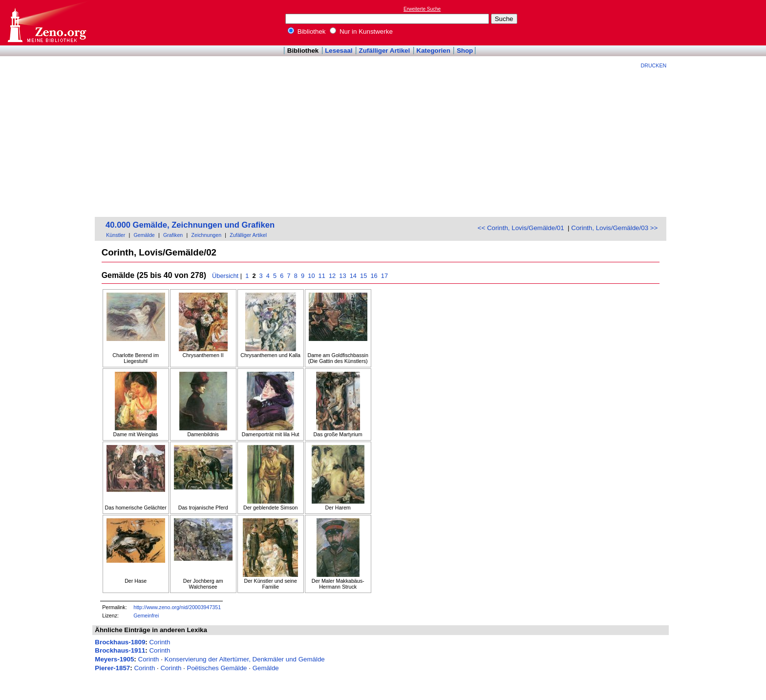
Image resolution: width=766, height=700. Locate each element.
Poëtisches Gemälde (217, 668)
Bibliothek (307, 32)
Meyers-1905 (114, 659)
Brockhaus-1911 (120, 650)
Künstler (116, 235)
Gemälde (144, 235)
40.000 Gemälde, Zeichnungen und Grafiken (190, 225)
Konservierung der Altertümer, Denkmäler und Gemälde (245, 659)
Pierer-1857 (112, 668)
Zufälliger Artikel (385, 51)
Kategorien (433, 51)
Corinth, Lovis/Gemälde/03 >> (614, 228)
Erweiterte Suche (422, 9)
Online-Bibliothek (46, 23)
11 (322, 276)
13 (343, 276)
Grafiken (173, 235)
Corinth (160, 642)
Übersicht (225, 276)
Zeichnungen (206, 235)
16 (374, 276)
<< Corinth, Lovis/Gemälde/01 (521, 228)
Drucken (654, 65)
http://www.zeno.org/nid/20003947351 (177, 607)
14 (353, 276)
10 (311, 276)
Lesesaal (339, 51)
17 (384, 276)
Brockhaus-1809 (120, 642)
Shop (465, 51)
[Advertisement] (381, 142)
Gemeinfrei (146, 615)
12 (332, 276)
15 (364, 276)
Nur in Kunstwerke (361, 32)
